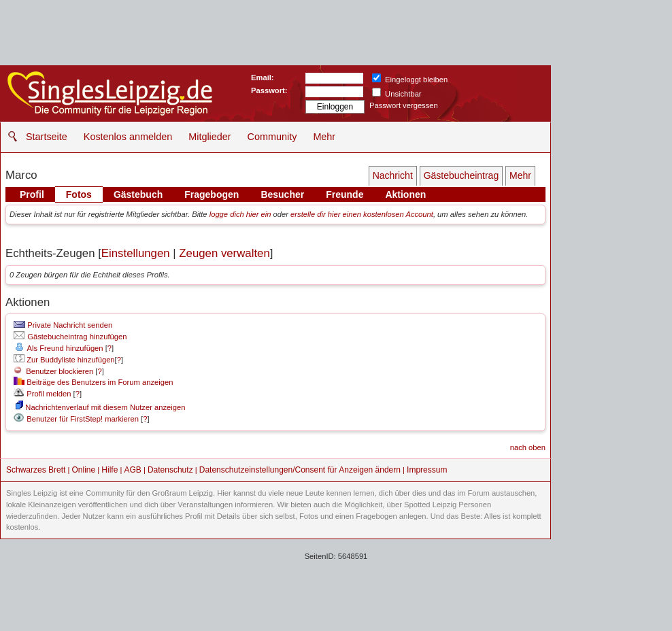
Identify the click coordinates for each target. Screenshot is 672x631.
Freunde (345, 194)
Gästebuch (138, 194)
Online (84, 470)
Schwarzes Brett (36, 470)
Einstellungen (136, 253)
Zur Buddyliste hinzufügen (64, 360)
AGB (132, 470)
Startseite (47, 137)
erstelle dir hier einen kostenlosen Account (362, 214)
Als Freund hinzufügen (58, 348)
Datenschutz (170, 470)
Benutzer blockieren (53, 371)
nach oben (528, 447)
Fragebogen (212, 194)
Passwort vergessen (404, 105)
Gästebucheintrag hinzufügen (70, 337)
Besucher (282, 194)
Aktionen (405, 194)
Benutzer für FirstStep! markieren (83, 419)
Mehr (324, 137)
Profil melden (42, 394)
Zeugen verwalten (224, 253)
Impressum (427, 470)
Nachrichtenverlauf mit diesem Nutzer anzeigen (100, 407)
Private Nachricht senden (63, 325)
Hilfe (110, 470)
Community (272, 137)
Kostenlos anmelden (128, 137)
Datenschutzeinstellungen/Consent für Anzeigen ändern (300, 470)
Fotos (79, 194)
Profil (32, 194)
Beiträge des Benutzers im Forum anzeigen (93, 382)
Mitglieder (209, 137)
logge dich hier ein (240, 214)
